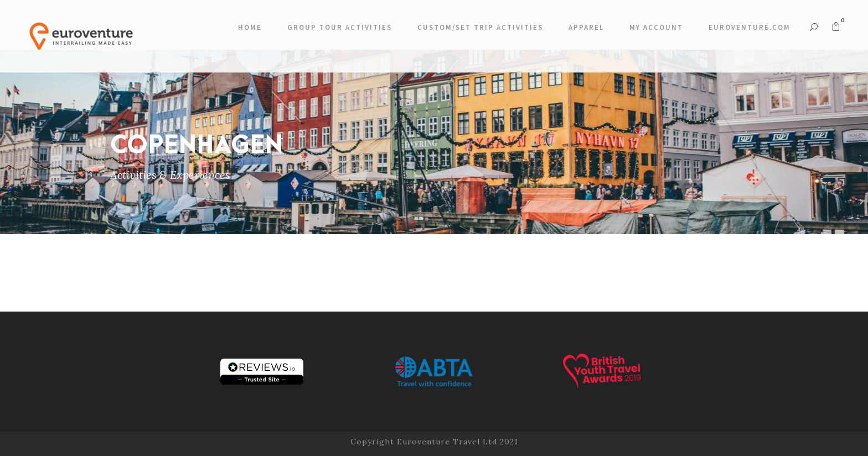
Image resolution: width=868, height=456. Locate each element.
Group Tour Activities (340, 27)
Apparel (586, 27)
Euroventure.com (750, 27)
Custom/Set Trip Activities (480, 27)
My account (656, 27)
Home (250, 27)
